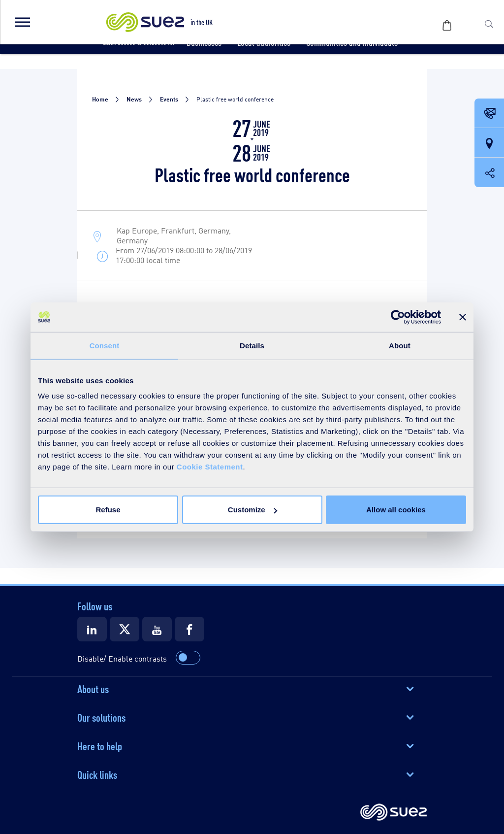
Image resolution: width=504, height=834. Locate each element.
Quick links (97, 774)
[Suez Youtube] (157, 629)
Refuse (108, 510)
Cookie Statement (210, 467)
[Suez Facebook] (189, 629)
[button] (22, 22)
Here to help (100, 745)
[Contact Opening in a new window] (489, 114)
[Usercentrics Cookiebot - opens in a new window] (398, 317)
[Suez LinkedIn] (92, 629)
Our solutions (101, 717)
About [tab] (400, 345)
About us (93, 688)
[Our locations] (489, 143)
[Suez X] (125, 629)
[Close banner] (463, 317)
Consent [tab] (105, 345)
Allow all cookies (396, 510)
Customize (252, 510)
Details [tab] (252, 345)
